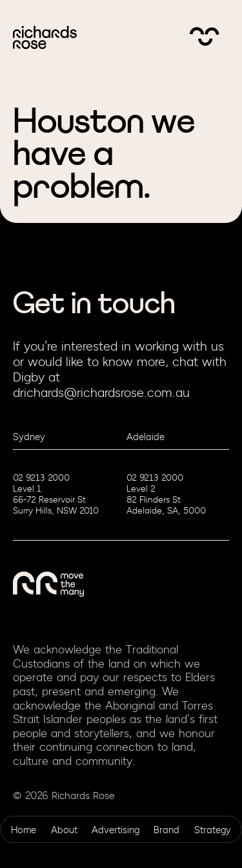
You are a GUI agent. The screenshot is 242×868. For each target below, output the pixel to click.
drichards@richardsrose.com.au (101, 393)
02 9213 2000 (41, 478)
